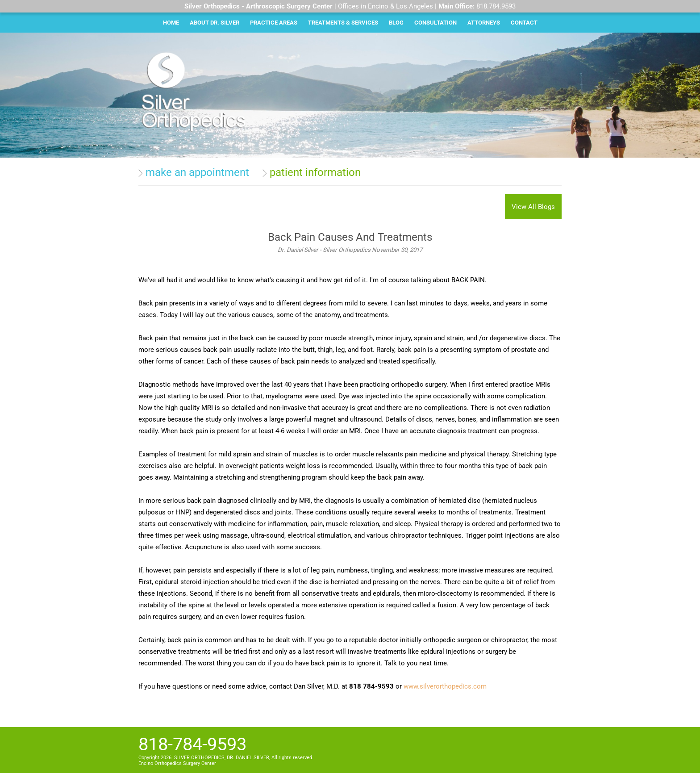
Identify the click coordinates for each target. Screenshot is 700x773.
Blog (396, 23)
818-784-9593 (192, 744)
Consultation (435, 23)
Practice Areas (274, 23)
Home (171, 23)
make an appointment (197, 172)
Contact (524, 23)
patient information (315, 172)
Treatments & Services (343, 23)
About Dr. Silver (215, 23)
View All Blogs (533, 207)
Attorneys (484, 23)
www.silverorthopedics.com (445, 686)
